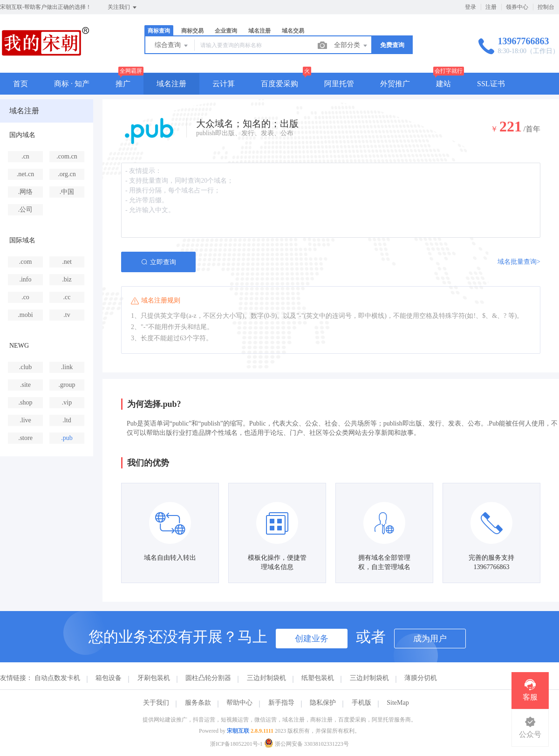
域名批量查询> (519, 262)
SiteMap (398, 703)
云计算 (224, 84)
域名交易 (293, 31)
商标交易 (192, 31)
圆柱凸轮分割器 (208, 678)
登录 (470, 7)
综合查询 (172, 46)
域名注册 (259, 31)
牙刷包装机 (154, 678)
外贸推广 (395, 84)
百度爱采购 (279, 84)
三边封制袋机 (266, 678)
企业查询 (226, 31)
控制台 (546, 7)
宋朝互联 (238, 731)
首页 (20, 84)
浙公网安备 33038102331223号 (307, 744)
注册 (491, 7)
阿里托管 (339, 84)
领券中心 (517, 7)
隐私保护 (323, 703)
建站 (443, 84)
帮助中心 (239, 703)
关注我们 (123, 7)
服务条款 (198, 703)
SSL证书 (491, 84)
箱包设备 (109, 678)
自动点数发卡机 (57, 678)
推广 (123, 84)
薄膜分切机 (421, 678)
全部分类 (351, 46)
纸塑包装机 (318, 678)
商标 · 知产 (72, 84)
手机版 (361, 703)
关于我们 (156, 703)
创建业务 (312, 639)
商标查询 (159, 31)
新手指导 (281, 703)
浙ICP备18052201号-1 (236, 744)
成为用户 (430, 639)
